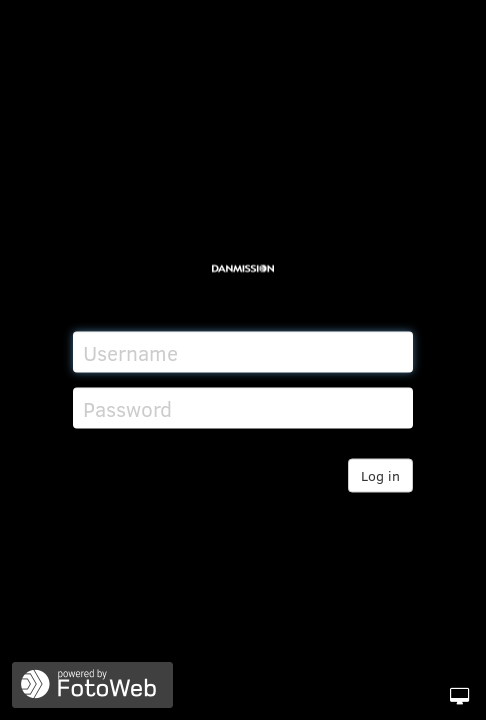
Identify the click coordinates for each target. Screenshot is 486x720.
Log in (380, 475)
